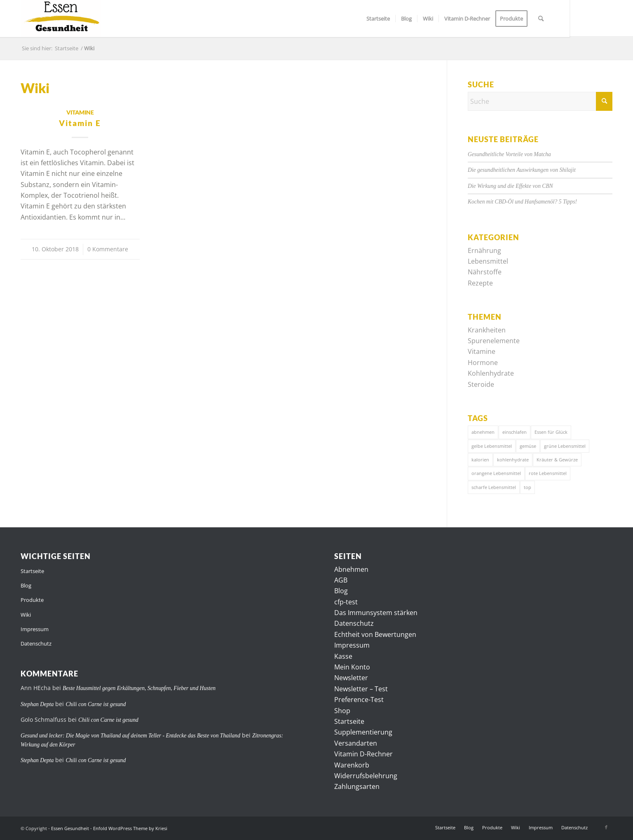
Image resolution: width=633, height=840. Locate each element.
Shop (342, 711)
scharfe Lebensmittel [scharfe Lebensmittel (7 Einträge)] (494, 487)
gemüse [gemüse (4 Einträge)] (528, 446)
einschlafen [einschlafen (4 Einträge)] (515, 432)
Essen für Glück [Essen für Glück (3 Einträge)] (551, 432)
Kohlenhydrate (491, 373)
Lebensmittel (488, 261)
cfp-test (346, 602)
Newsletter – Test (361, 689)
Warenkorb (352, 765)
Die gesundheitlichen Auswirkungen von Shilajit (522, 170)
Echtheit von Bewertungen (375, 634)
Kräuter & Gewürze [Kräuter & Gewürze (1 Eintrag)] (557, 460)
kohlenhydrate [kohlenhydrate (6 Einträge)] (513, 460)
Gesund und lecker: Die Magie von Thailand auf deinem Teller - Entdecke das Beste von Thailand (130, 736)
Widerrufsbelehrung (366, 776)
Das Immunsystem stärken (376, 613)
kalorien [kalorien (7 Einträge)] (480, 460)
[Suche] (541, 19)
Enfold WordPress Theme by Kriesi (130, 828)
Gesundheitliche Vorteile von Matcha (509, 154)
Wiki (26, 615)
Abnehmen (351, 569)
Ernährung (484, 250)
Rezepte (480, 283)
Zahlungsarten (357, 786)
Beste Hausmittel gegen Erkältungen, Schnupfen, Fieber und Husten (139, 688)
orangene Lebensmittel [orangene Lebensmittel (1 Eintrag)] (496, 473)
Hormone (483, 363)
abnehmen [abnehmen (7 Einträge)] (483, 432)
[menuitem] (378, 19)
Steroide (481, 384)
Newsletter (351, 678)
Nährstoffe (485, 272)
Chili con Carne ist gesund (96, 704)
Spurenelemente (494, 341)
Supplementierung (363, 732)
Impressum (35, 629)
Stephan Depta (37, 704)
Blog (26, 585)
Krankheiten (487, 330)
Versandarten (356, 743)
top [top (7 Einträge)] (527, 487)
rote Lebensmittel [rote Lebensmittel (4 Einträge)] (548, 473)
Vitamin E (80, 123)
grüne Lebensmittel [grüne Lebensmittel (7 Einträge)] (565, 446)
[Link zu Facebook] (606, 827)
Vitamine (80, 112)
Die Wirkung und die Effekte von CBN (510, 186)
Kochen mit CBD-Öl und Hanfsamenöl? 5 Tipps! (522, 202)
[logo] (61, 19)
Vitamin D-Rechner (363, 754)
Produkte (32, 600)
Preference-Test (359, 700)
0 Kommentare (108, 249)
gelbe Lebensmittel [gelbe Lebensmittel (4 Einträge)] (492, 446)
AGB (341, 580)
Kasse (343, 656)
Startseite (32, 571)
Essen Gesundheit (70, 828)
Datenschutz (36, 643)
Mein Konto (352, 667)
